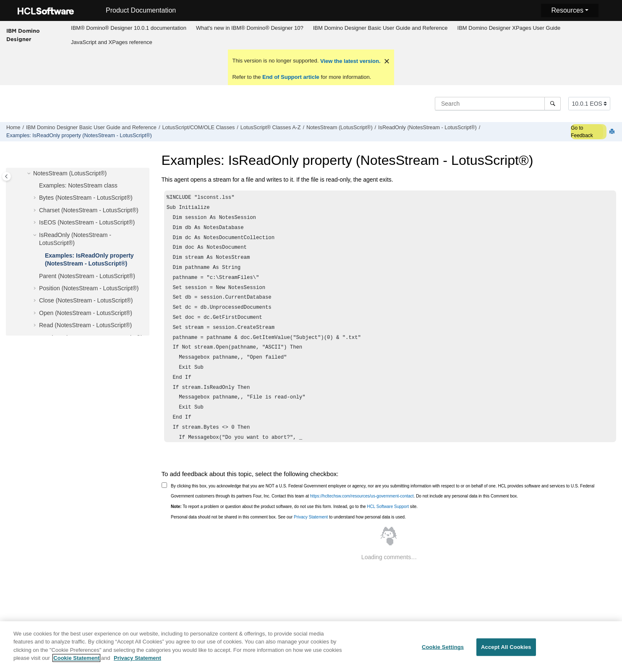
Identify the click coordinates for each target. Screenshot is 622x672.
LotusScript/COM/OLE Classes (198, 128)
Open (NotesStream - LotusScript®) (86, 313)
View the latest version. (349, 61)
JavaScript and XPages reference (112, 42)
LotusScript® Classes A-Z (271, 128)
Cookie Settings (443, 652)
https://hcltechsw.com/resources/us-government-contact (362, 496)
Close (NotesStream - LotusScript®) (86, 300)
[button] (30, 174)
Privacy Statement (311, 517)
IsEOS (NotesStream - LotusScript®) (87, 222)
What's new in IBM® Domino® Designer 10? (250, 28)
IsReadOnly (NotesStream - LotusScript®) (427, 128)
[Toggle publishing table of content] (7, 176)
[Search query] (498, 104)
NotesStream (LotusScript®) (340, 128)
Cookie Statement (76, 663)
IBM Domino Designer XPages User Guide (509, 28)
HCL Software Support (388, 507)
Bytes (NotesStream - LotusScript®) (86, 198)
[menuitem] (129, 28)
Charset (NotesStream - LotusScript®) (89, 210)
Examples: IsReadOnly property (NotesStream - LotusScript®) (79, 135)
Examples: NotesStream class (78, 185)
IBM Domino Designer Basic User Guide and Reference (380, 28)
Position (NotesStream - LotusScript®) (89, 288)
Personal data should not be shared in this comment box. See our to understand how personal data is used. (288, 517)
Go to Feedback (582, 132)
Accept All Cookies (506, 652)
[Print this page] (613, 132)
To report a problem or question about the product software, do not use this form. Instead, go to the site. (294, 507)
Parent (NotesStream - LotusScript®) (87, 276)
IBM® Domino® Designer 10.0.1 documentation (129, 28)
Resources (567, 10)
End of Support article (291, 77)
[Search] (553, 104)
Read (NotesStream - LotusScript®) (85, 325)
